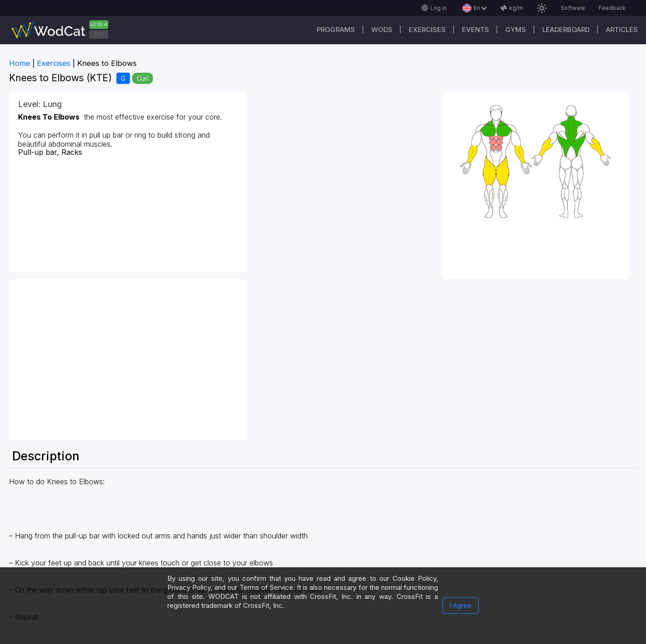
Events (475, 30)
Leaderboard (566, 30)
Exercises (427, 30)
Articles (622, 30)
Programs (336, 30)
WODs (382, 30)
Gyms (516, 30)
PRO (99, 34)
